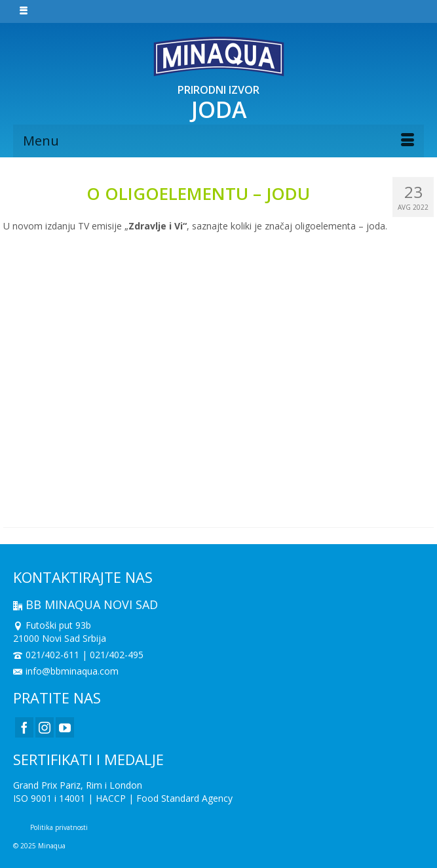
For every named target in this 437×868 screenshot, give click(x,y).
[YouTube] (65, 727)
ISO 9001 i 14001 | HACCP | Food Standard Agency (123, 798)
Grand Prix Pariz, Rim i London (78, 785)
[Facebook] (24, 727)
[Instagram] (45, 727)
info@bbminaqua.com (66, 671)
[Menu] (218, 141)
